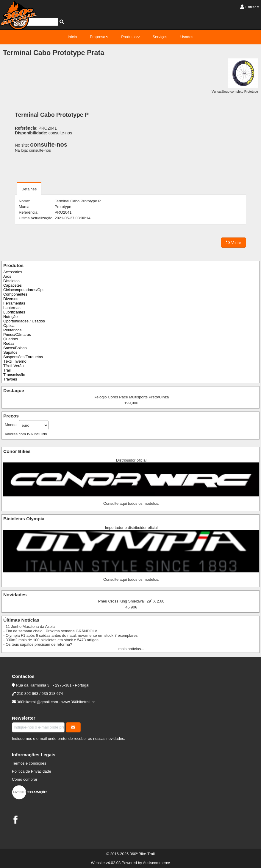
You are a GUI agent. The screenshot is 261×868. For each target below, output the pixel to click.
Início (72, 37)
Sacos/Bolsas (15, 348)
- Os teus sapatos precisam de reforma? (38, 644)
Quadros (11, 339)
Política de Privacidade (32, 771)
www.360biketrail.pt (78, 702)
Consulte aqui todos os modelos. (131, 503)
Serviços (160, 37)
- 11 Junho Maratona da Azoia (29, 626)
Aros (7, 276)
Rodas (9, 343)
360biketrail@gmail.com (37, 702)
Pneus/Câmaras (17, 334)
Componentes (15, 294)
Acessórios (13, 272)
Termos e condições (29, 763)
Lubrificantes (14, 312)
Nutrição (10, 317)
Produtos (129, 37)
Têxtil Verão (13, 366)
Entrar (250, 7)
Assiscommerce (156, 863)
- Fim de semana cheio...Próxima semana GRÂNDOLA (50, 631)
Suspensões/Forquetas (23, 357)
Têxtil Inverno (15, 361)
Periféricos (12, 330)
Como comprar (25, 779)
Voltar (233, 243)
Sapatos (10, 352)
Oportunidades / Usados (24, 321)
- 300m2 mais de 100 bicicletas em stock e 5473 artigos (51, 640)
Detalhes (29, 189)
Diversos (11, 299)
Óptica (9, 326)
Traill (7, 370)
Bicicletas (11, 281)
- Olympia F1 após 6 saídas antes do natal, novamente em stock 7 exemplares (70, 635)
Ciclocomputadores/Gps (24, 290)
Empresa (98, 37)
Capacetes (12, 285)
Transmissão (14, 375)
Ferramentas (14, 303)
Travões (10, 379)
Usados (187, 37)
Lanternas (12, 308)
